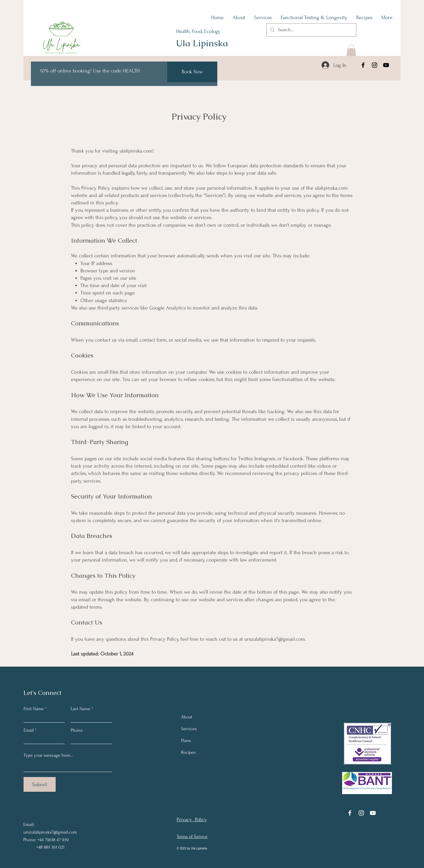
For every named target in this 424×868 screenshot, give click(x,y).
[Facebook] (363, 65)
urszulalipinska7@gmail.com (275, 639)
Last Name (81, 709)
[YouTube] (386, 65)
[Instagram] (375, 65)
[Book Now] (192, 72)
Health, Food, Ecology (198, 31)
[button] (351, 50)
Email (29, 730)
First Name (34, 709)
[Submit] (40, 784)
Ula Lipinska (202, 43)
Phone (77, 730)
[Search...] (311, 30)
